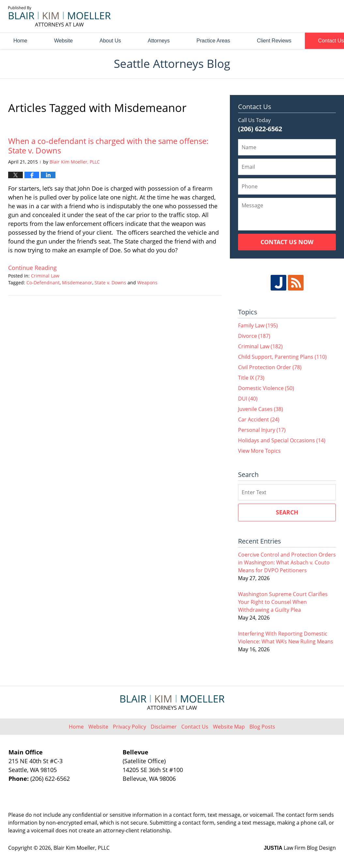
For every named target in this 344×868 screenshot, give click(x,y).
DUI (248, 399)
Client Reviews (274, 41)
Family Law (258, 325)
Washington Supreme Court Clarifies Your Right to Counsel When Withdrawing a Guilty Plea (283, 602)
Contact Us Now (287, 242)
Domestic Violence (266, 388)
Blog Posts (262, 727)
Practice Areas (213, 41)
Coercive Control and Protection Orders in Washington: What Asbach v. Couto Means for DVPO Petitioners (287, 562)
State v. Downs (110, 283)
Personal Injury (262, 430)
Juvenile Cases (261, 409)
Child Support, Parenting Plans (282, 357)
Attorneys (159, 41)
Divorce (254, 336)
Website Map (229, 727)
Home (20, 41)
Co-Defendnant (43, 283)
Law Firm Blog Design (300, 848)
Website (64, 41)
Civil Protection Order (270, 367)
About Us (110, 41)
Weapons (147, 283)
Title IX (251, 378)
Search (287, 512)
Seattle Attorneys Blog (60, 16)
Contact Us (195, 727)
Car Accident (259, 419)
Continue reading (32, 268)
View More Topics (259, 451)
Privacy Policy (129, 727)
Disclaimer (164, 727)
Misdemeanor (77, 283)
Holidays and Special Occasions (282, 440)
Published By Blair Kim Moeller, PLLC (299, 16)
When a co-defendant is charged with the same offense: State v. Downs (108, 146)
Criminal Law (45, 276)
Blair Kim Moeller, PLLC (82, 848)
